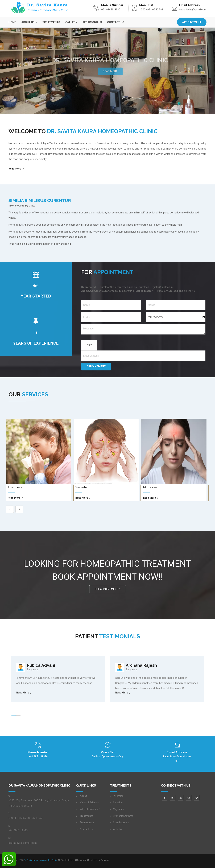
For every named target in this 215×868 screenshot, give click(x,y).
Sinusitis (118, 803)
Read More (110, 71)
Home (12, 22)
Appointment (192, 22)
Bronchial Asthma (123, 816)
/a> (177, 758)
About (83, 796)
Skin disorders (121, 822)
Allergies (118, 796)
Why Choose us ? (90, 809)
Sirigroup (105, 860)
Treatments (51, 22)
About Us (28, 22)
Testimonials (92, 22)
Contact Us (116, 22)
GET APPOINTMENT (106, 589)
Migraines (119, 809)
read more (14, 498)
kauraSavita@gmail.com (193, 10)
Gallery (71, 22)
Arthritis (118, 829)
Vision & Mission (89, 803)
